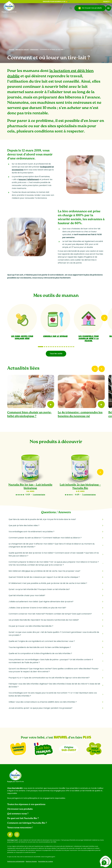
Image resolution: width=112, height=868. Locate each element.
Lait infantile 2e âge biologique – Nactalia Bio (80, 487)
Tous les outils (56, 354)
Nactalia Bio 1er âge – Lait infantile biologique (30, 487)
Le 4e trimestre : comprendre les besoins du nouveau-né (80, 414)
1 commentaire (39, 495)
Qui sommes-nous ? (18, 814)
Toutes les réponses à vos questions (26, 804)
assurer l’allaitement (29, 179)
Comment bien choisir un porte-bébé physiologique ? (30, 414)
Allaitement (34, 49)
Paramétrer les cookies (46, 861)
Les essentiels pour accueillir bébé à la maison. (89, 338)
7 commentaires (89, 495)
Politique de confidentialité (16, 861)
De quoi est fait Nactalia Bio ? (23, 818)
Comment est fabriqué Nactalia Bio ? (27, 823)
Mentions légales (31, 861)
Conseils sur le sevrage (55, 336)
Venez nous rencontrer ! (20, 828)
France (107, 2)
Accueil (12, 49)
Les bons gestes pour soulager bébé (22, 337)
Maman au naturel (22, 49)
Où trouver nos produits (90, 8)
